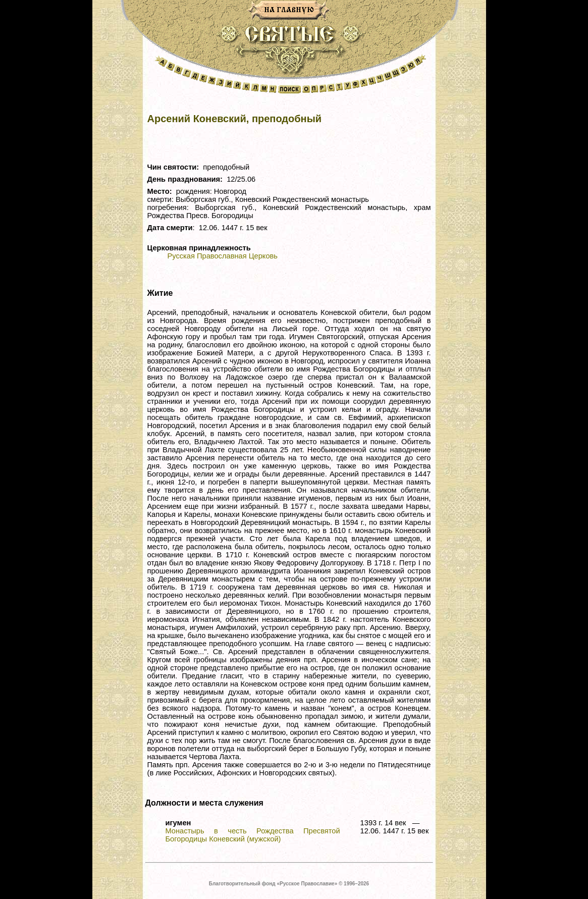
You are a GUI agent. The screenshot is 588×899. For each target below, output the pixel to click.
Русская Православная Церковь (223, 256)
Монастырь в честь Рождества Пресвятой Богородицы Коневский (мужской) (253, 835)
